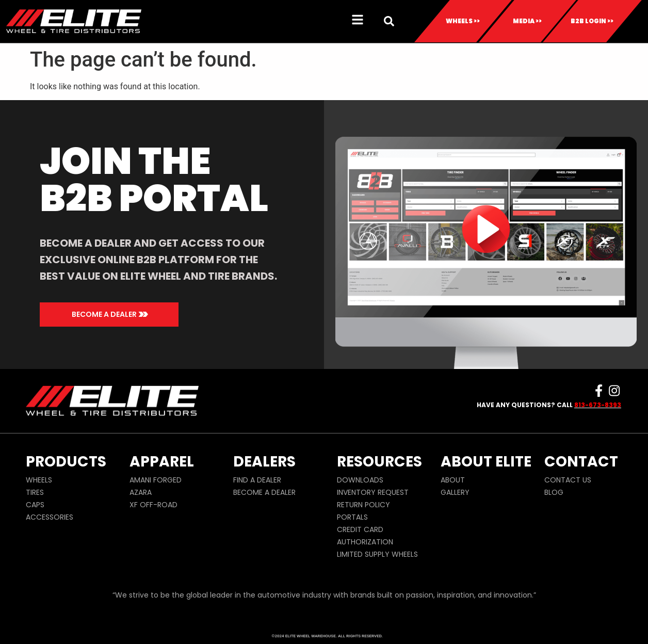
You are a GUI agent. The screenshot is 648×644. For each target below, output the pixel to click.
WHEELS (39, 480)
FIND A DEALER (257, 480)
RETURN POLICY (363, 505)
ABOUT (453, 480)
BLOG (554, 492)
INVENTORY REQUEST (373, 492)
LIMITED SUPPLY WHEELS (377, 554)
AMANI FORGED (156, 480)
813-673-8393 (598, 405)
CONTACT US (568, 480)
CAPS (35, 505)
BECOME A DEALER (264, 492)
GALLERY (455, 492)
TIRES (35, 492)
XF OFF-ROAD (153, 505)
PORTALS (352, 517)
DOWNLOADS (360, 480)
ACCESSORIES (50, 517)
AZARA (141, 492)
